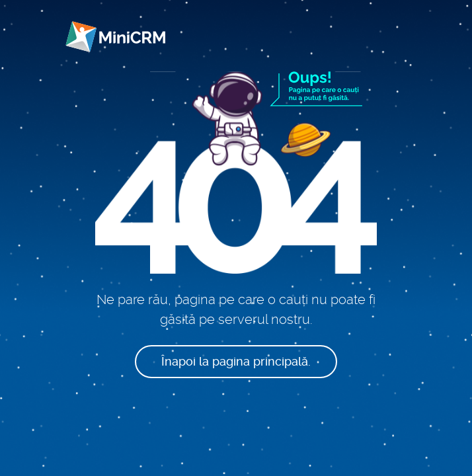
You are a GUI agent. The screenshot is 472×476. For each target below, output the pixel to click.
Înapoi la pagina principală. (236, 361)
